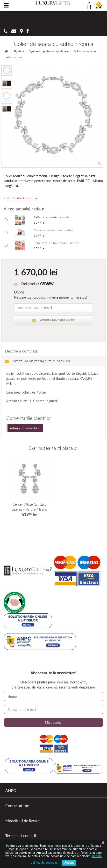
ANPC (11, 790)
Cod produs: (30, 284)
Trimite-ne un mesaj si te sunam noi (37, 361)
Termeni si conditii (21, 836)
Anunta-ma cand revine (54, 320)
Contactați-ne (17, 806)
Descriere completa (21, 351)
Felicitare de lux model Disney (56, 243)
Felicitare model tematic (52, 217)
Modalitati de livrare (22, 821)
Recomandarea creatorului (53, 230)
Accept (69, 863)
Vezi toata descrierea (22, 198)
